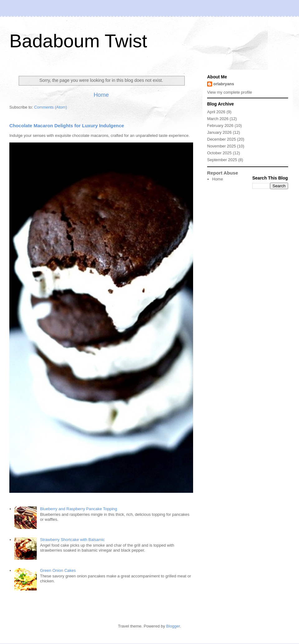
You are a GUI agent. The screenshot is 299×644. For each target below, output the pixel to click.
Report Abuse (223, 173)
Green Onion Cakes (58, 570)
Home (101, 95)
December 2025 (222, 139)
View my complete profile (230, 92)
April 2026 (216, 112)
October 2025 (219, 153)
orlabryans (224, 84)
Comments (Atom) (51, 107)
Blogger (173, 626)
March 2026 (218, 119)
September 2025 (222, 160)
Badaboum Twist (78, 41)
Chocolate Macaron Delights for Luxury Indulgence (67, 126)
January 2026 (219, 132)
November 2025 (222, 146)
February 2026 (220, 126)
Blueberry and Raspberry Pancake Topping (78, 509)
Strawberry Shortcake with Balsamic (72, 540)
